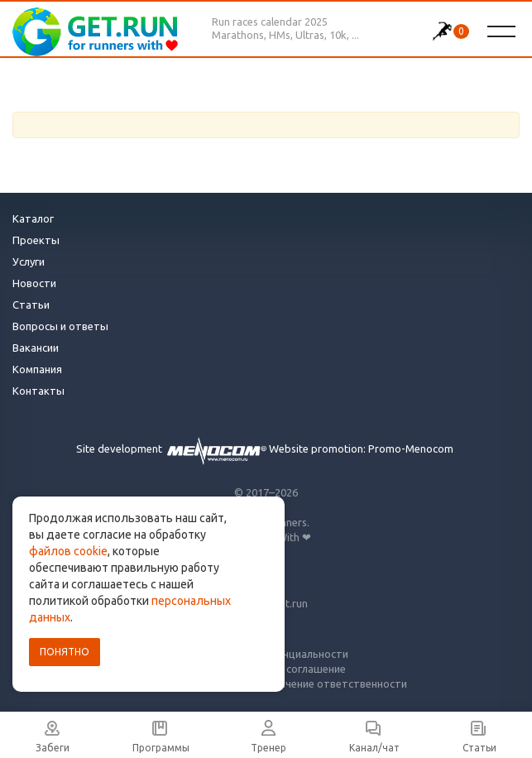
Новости (34, 283)
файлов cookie (68, 551)
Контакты (38, 391)
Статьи (31, 305)
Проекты (36, 240)
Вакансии (36, 348)
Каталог (33, 218)
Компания (37, 369)
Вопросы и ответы (60, 326)
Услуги (29, 261)
